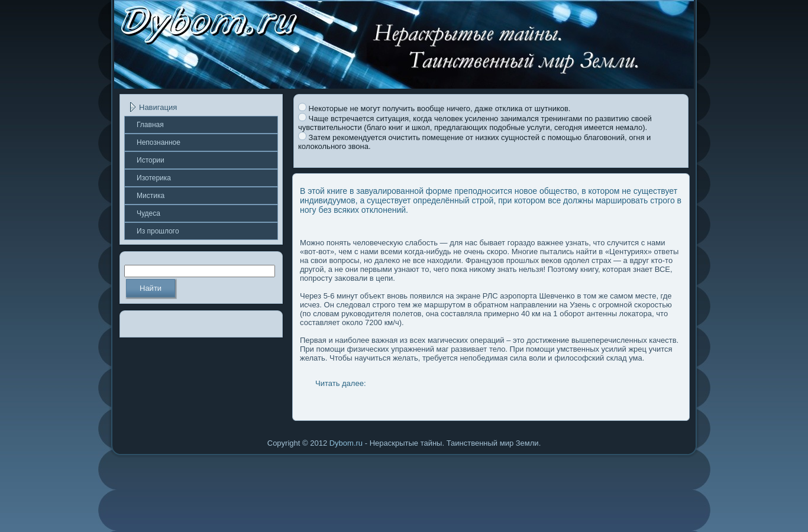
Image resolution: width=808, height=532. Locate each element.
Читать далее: (341, 383)
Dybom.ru (346, 443)
